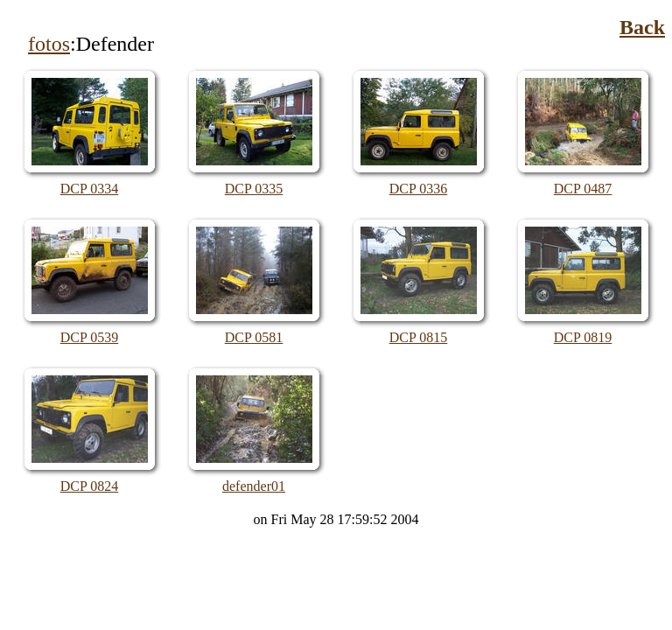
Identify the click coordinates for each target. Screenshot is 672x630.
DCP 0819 (583, 337)
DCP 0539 (90, 337)
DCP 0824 (90, 486)
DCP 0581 (254, 337)
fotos (49, 44)
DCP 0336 (419, 189)
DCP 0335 (254, 189)
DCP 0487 (583, 189)
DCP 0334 (90, 189)
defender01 (254, 486)
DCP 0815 (419, 337)
